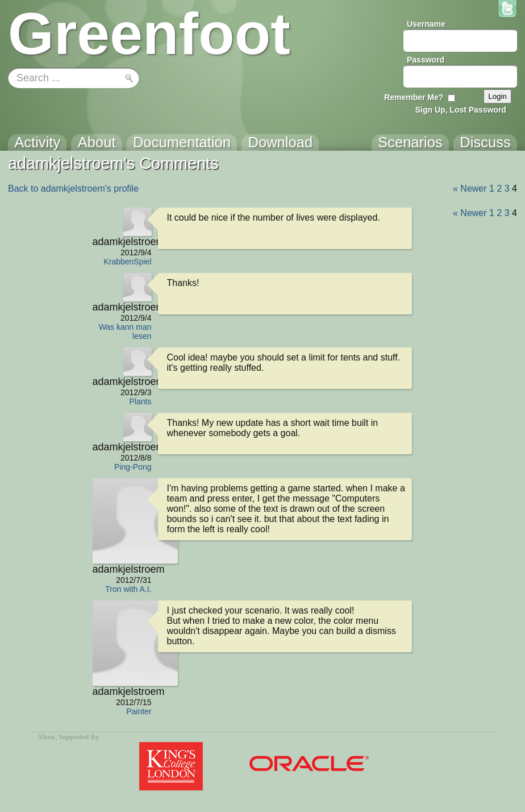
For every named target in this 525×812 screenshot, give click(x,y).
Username (426, 24)
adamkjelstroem (122, 242)
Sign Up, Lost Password (461, 110)
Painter (139, 711)
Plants (141, 401)
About (46, 737)
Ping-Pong (133, 467)
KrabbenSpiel (127, 262)
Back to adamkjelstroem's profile (73, 188)
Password (426, 60)
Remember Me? (414, 97)
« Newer (470, 188)
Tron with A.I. (128, 589)
